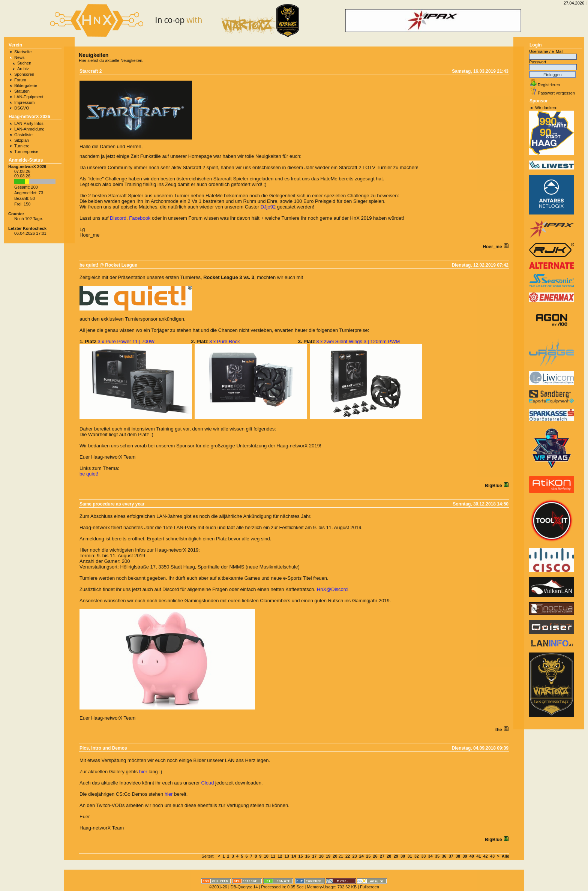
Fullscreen (370, 887)
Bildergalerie (26, 85)
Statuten (22, 91)
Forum (20, 80)
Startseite (23, 52)
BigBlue (494, 486)
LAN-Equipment (29, 97)
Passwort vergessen (556, 93)
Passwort (538, 62)
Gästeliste (23, 135)
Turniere (22, 146)
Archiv (23, 69)
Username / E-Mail (546, 51)
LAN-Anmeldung (29, 129)
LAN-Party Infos (29, 123)
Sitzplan (22, 140)
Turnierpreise (26, 151)
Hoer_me (493, 247)
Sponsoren (24, 74)
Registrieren (549, 85)
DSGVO (22, 108)
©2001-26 (218, 887)
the (499, 730)
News (19, 57)
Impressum (24, 102)
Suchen (24, 63)
